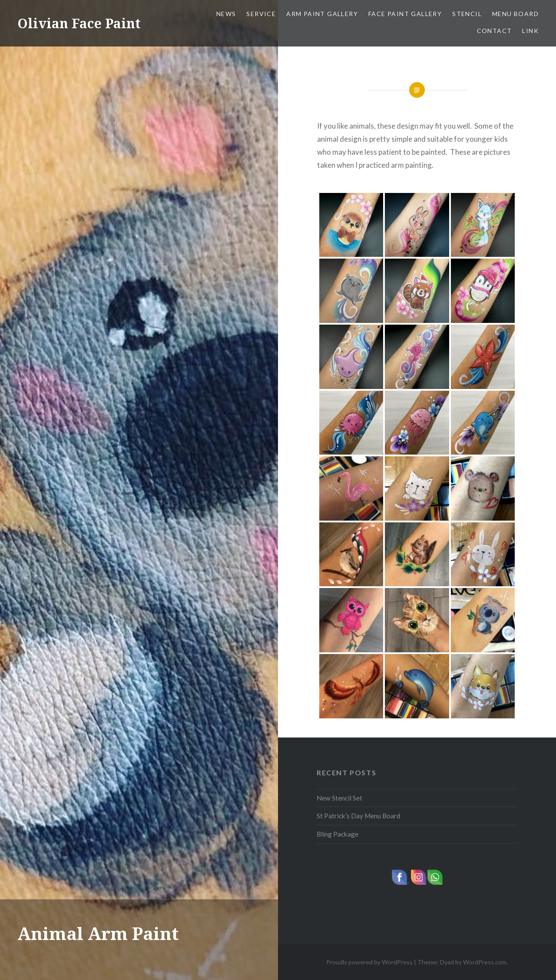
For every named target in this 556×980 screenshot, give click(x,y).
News (226, 14)
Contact (495, 31)
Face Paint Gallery (405, 14)
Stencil (467, 14)
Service (261, 14)
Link (530, 31)
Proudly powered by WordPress (369, 962)
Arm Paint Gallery (322, 14)
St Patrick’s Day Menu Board (358, 816)
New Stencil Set (339, 798)
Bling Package (338, 834)
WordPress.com (485, 962)
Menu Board (515, 14)
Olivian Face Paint (79, 23)
